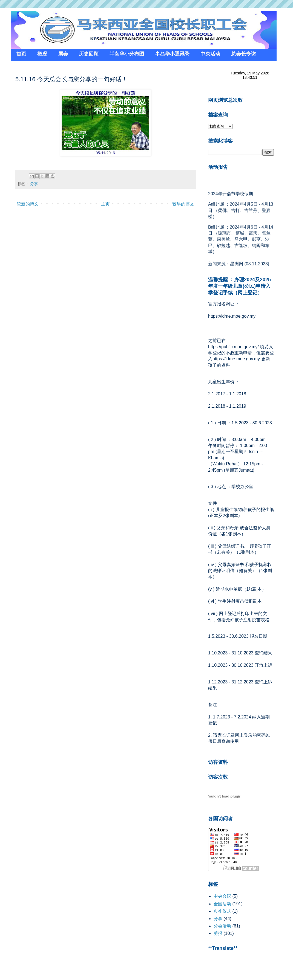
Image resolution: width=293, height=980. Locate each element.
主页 (105, 204)
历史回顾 (89, 54)
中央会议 (222, 896)
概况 (42, 54)
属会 (63, 54)
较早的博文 (183, 204)
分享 (34, 184)
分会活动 (222, 926)
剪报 (218, 933)
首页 (21, 54)
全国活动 (222, 904)
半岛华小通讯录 (172, 54)
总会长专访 (243, 54)
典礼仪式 (222, 911)
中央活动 (210, 54)
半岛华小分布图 (127, 54)
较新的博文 (28, 204)
